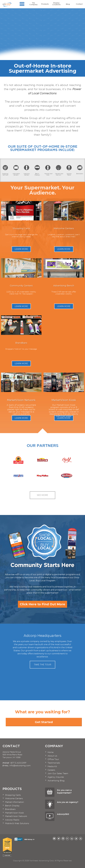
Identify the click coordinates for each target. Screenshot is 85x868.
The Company (33, 4)
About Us (52, 756)
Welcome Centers (27, 170)
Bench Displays (37, 170)
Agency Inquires (56, 777)
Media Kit (52, 766)
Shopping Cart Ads (5, 170)
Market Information (15, 802)
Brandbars (80, 170)
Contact (79, 3)
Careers (51, 770)
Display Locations (56, 4)
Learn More (21, 249)
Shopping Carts (13, 795)
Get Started (44, 722)
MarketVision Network (59, 170)
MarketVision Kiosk (48, 170)
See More (42, 495)
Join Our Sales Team (58, 773)
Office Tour (53, 759)
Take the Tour (42, 665)
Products (45, 3)
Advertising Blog (56, 781)
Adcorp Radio (69, 170)
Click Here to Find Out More (42, 604)
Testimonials (54, 763)
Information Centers (16, 170)
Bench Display (12, 806)
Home (51, 752)
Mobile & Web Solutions (17, 823)
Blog (68, 4)
